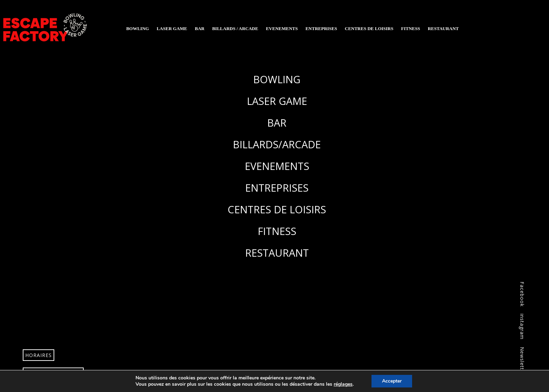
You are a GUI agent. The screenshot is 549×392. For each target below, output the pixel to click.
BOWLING (277, 79)
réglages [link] (343, 384)
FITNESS (277, 231)
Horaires (39, 355)
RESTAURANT (277, 253)
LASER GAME (277, 101)
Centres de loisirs (369, 29)
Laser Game (172, 29)
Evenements (282, 29)
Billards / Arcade (235, 29)
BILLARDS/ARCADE (277, 144)
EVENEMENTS (277, 166)
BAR (277, 123)
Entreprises (321, 29)
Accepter (392, 381)
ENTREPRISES (277, 188)
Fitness (410, 29)
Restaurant (443, 29)
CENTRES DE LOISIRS (277, 209)
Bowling (137, 29)
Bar (199, 29)
